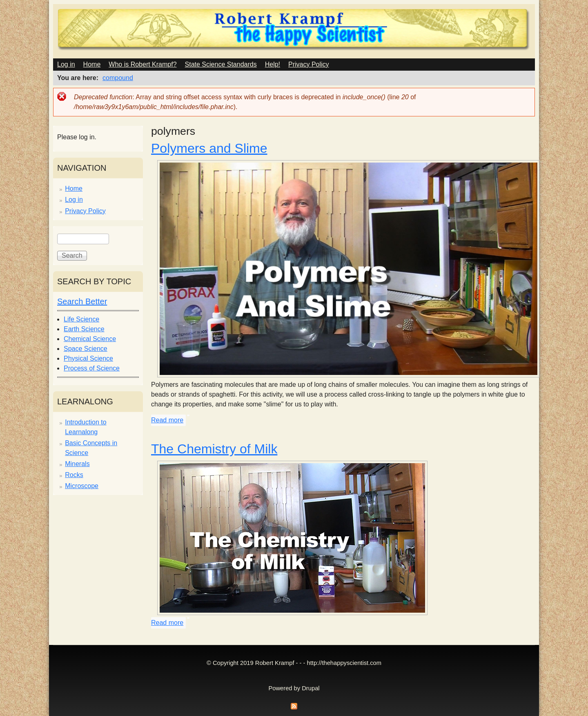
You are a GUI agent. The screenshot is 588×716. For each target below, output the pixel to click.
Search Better (82, 301)
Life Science (81, 319)
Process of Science (92, 368)
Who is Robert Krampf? (143, 64)
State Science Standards (221, 64)
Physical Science (88, 358)
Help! (273, 64)
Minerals (77, 464)
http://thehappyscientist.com (344, 663)
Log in (66, 64)
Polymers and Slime (209, 148)
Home (92, 64)
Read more (167, 420)
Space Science (86, 349)
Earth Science (84, 329)
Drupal (311, 688)
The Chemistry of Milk (214, 449)
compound (118, 78)
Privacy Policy (309, 64)
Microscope (82, 486)
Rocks (74, 475)
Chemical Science (90, 339)
